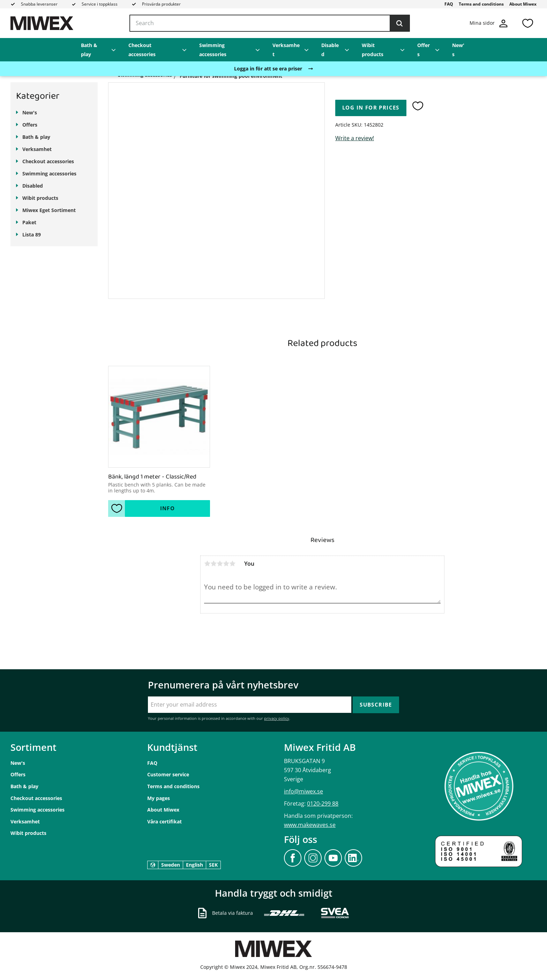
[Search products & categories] (270, 23)
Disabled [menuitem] (330, 50)
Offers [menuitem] (424, 50)
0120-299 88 (323, 804)
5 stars (232, 564)
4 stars (226, 564)
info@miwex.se (304, 791)
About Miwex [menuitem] (523, 4)
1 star (207, 564)
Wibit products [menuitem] (373, 50)
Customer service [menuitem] (168, 774)
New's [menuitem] (458, 50)
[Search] (399, 23)
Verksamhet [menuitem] (286, 50)
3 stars (220, 564)
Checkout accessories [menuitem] (142, 50)
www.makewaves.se (310, 825)
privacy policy (277, 718)
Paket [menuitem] (29, 222)
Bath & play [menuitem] (89, 50)
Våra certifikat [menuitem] (164, 821)
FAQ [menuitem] (449, 4)
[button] (527, 23)
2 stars (213, 564)
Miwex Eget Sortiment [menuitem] (49, 210)
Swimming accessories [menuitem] (213, 50)
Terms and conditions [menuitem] (481, 4)
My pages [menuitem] (159, 798)
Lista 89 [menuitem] (32, 235)
